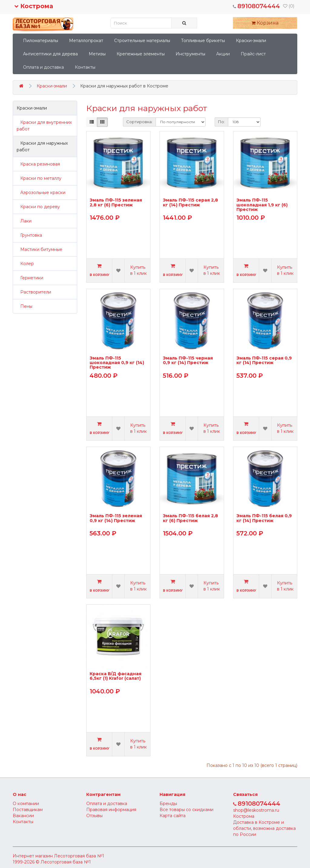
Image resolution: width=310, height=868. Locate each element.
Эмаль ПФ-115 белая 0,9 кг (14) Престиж (264, 518)
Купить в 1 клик (139, 270)
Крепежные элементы (141, 54)
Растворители (34, 292)
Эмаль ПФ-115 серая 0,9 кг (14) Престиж (264, 361)
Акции (223, 54)
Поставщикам (28, 810)
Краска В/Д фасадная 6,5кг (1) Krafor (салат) (115, 676)
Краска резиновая (38, 164)
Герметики (30, 278)
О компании (26, 804)
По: (221, 122)
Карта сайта (173, 816)
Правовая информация (111, 810)
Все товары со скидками (186, 810)
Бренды (168, 804)
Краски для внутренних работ (44, 126)
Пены (25, 306)
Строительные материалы (142, 41)
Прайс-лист (253, 54)
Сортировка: (139, 122)
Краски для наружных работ (42, 146)
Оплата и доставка (43, 67)
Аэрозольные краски (41, 192)
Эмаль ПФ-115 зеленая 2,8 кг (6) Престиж (116, 203)
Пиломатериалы (41, 41)
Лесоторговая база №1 (79, 856)
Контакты (85, 67)
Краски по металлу (39, 178)
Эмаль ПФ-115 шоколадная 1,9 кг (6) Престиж (262, 205)
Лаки (24, 221)
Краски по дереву (38, 207)
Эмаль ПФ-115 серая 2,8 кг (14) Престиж (190, 203)
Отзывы (94, 816)
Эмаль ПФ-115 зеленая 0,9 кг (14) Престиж (116, 518)
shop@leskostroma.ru (256, 810)
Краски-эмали (251, 41)
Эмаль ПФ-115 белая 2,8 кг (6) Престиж (190, 518)
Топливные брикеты (203, 41)
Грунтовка (29, 235)
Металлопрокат (86, 41)
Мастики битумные (40, 249)
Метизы (97, 54)
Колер (25, 264)
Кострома (34, 6)
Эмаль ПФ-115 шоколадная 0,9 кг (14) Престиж (117, 363)
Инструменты (190, 54)
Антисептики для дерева (50, 54)
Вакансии (23, 816)
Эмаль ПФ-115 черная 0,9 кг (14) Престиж (188, 361)
